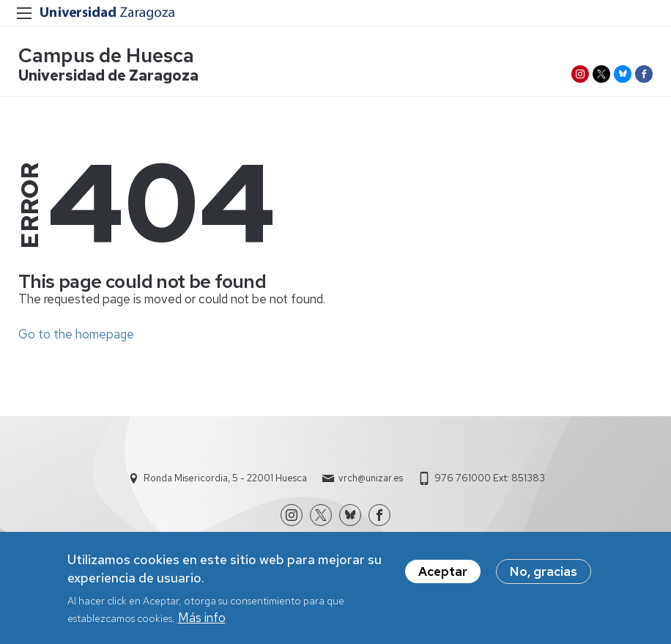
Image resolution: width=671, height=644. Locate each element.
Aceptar (443, 577)
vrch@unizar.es (371, 478)
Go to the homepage (76, 334)
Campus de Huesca (106, 55)
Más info (202, 623)
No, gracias (544, 577)
